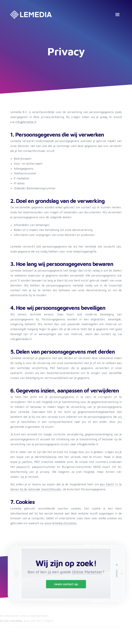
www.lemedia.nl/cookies (60, 523)
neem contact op (66, 583)
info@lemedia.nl (26, 122)
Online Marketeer (86, 572)
